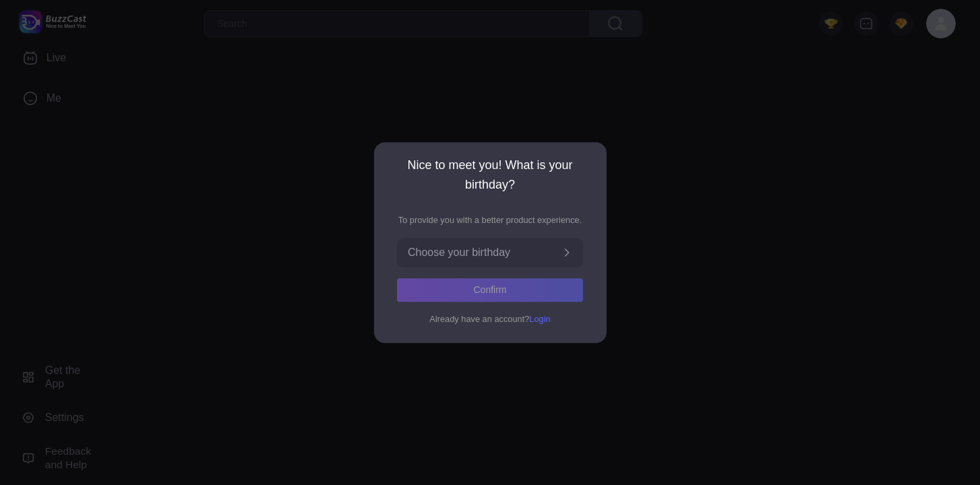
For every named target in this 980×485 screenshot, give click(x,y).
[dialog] (490, 243)
